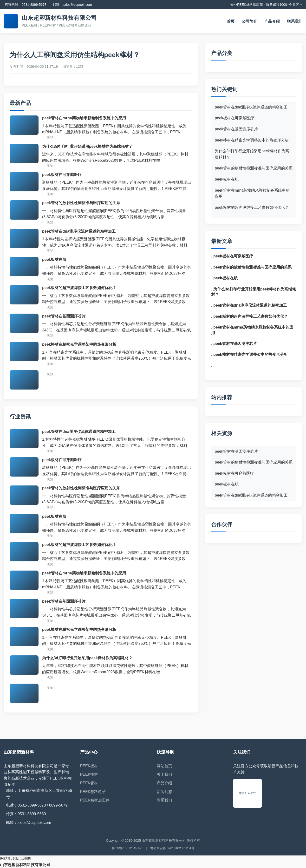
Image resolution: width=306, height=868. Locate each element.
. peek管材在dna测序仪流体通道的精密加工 (249, 305)
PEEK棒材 (89, 774)
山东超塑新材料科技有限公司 (25, 865)
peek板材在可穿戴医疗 (62, 175)
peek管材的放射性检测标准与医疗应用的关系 (81, 203)
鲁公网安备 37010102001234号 (172, 848)
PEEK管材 (89, 783)
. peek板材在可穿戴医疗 (232, 256)
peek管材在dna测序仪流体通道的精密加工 (79, 231)
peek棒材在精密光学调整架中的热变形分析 (79, 344)
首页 (231, 21)
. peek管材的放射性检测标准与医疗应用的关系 (251, 267)
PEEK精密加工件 (95, 800)
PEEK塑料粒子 (93, 792)
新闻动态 (164, 792)
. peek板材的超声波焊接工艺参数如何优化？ (249, 316)
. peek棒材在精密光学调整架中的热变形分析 (249, 354)
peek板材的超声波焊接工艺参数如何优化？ (79, 288)
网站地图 (8, 858)
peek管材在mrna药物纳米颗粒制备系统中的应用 (84, 118)
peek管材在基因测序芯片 (64, 316)
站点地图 (23, 858)
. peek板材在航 (224, 278)
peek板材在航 (54, 259)
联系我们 (295, 21)
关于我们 (164, 774)
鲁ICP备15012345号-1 (127, 848)
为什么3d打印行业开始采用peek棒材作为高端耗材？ (87, 146)
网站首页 (164, 766)
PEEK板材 (89, 766)
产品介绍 (272, 21)
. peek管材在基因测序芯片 (234, 344)
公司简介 (249, 21)
